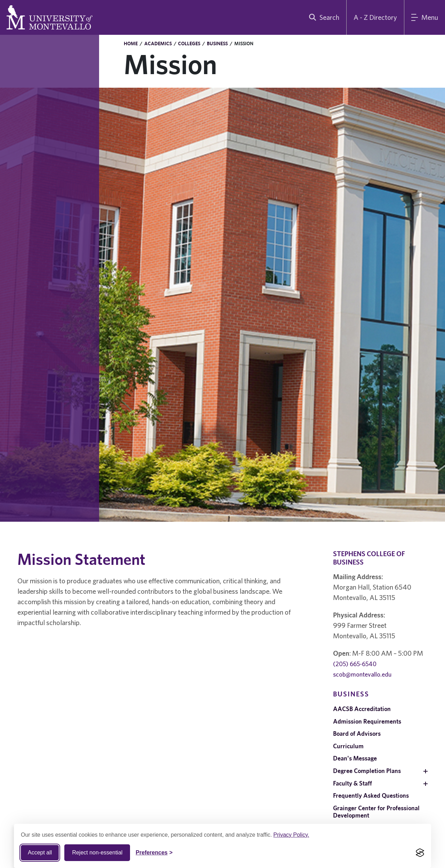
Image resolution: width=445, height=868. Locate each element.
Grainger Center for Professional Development (376, 812)
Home (131, 44)
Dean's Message (355, 758)
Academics (158, 44)
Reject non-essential (97, 853)
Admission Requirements (367, 721)
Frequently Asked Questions (371, 795)
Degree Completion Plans (367, 771)
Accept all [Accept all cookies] (40, 853)
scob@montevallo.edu (362, 674)
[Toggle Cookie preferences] (154, 853)
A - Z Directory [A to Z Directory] (375, 17)
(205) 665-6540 (355, 664)
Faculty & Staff (353, 783)
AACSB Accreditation (362, 709)
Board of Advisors (357, 733)
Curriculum (348, 746)
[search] (323, 17)
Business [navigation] (351, 694)
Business (217, 44)
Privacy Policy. (291, 835)
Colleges (189, 44)
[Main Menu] (425, 17)
